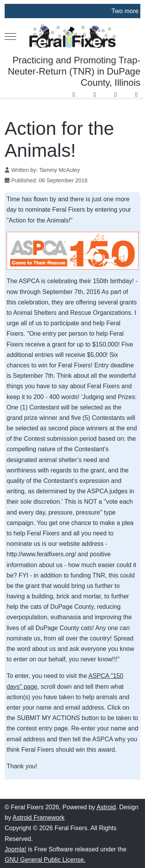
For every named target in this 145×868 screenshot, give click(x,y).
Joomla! (15, 849)
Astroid (106, 807)
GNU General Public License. (45, 860)
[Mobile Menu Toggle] (10, 37)
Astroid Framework (38, 818)
